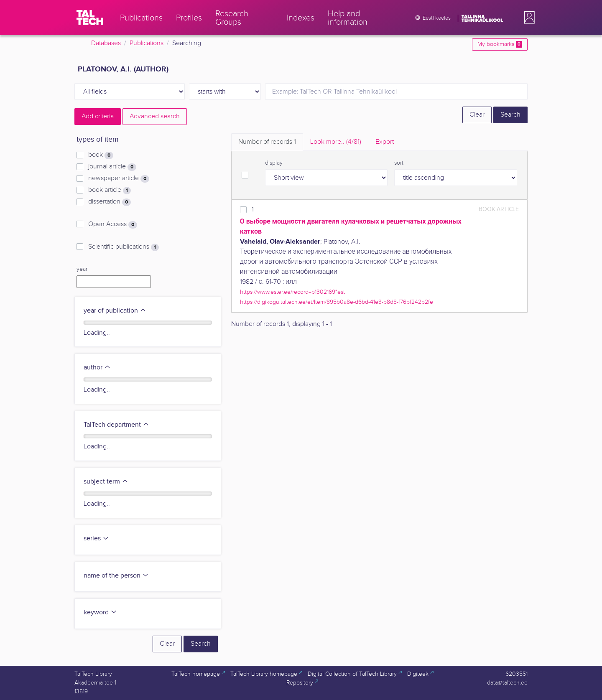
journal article (112, 167)
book (101, 155)
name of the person (116, 576)
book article (110, 190)
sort (399, 163)
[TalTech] (90, 18)
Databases (106, 43)
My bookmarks (500, 44)
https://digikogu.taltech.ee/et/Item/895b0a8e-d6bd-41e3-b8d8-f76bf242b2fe (337, 302)
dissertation (110, 202)
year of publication (115, 311)
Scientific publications (124, 247)
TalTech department (116, 425)
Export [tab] (385, 142)
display (274, 163)
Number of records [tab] (267, 142)
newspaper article (119, 178)
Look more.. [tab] (336, 142)
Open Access (113, 224)
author (97, 368)
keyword (100, 612)
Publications (147, 43)
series (96, 538)
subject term (106, 482)
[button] (528, 18)
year (82, 269)
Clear (477, 115)
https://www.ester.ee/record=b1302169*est (292, 292)
